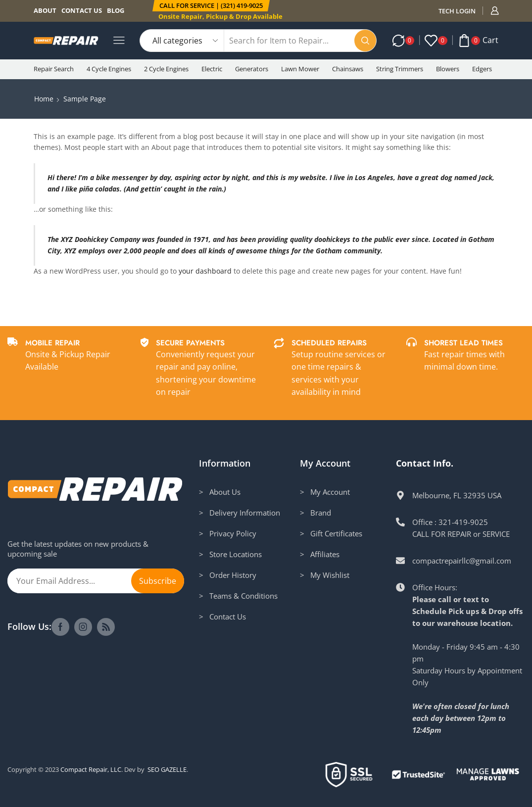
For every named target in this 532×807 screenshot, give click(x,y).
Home (44, 99)
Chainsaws (348, 69)
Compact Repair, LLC (91, 769)
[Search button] (365, 41)
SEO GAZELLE (167, 769)
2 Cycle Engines (166, 69)
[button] (211, 6)
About (45, 10)
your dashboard (205, 271)
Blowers (448, 69)
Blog (116, 10)
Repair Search (54, 69)
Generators (252, 69)
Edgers (482, 69)
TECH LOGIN (457, 11)
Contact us (82, 10)
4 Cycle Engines (109, 69)
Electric (212, 69)
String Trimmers (400, 69)
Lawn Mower (300, 69)
